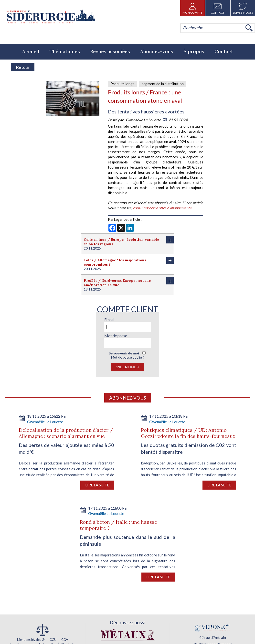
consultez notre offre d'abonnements (162, 208)
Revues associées (110, 51)
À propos (194, 51)
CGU (53, 640)
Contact (218, 8)
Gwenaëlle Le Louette (144, 120)
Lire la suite (97, 485)
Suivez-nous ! (243, 8)
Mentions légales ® (31, 640)
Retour (23, 67)
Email (109, 319)
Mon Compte (192, 8)
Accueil (31, 51)
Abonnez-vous (157, 51)
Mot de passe (116, 336)
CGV (65, 640)
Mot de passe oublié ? (128, 357)
